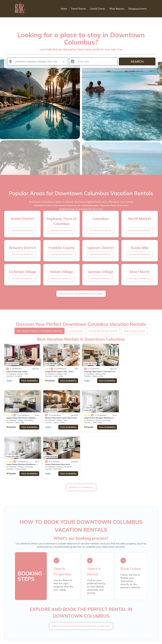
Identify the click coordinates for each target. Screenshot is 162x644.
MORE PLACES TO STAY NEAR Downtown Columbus (81, 294)
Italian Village (58, 376)
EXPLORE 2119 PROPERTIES (22, 254)
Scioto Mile (19, 376)
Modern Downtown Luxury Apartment (22, 418)
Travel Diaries (80, 9)
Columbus (10, 376)
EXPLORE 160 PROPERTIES (140, 254)
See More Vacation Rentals (81, 441)
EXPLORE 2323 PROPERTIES (140, 230)
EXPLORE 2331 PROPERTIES (101, 230)
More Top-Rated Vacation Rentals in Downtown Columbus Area (81, 579)
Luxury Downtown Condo (17, 371)
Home (65, 9)
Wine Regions (117, 9)
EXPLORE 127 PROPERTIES (22, 278)
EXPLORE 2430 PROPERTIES (22, 230)
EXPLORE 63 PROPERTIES (101, 278)
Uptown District (98, 376)
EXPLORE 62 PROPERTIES (140, 278)
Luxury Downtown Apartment (135, 418)
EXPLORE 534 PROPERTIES (101, 254)
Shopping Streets (138, 9)
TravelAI (134, 634)
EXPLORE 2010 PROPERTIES (62, 254)
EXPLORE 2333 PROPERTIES (62, 230)
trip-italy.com (38, 634)
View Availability (29, 381)
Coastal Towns (98, 9)
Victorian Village (98, 422)
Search (137, 61)
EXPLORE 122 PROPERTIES (61, 278)
